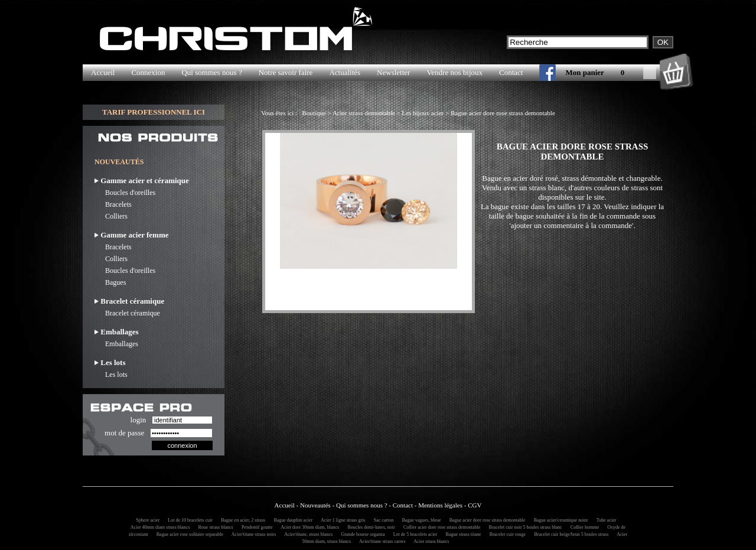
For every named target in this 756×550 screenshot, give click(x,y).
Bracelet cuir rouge (506, 534)
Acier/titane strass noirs (252, 534)
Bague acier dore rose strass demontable (503, 113)
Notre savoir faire (286, 72)
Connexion (148, 72)
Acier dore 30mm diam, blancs (308, 527)
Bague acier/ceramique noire (559, 520)
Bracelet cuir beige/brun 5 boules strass (569, 534)
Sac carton (382, 520)
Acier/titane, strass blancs (307, 534)
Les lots (111, 375)
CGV (475, 505)
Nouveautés (315, 505)
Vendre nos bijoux (454, 72)
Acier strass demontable (364, 113)
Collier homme (583, 527)
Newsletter (393, 72)
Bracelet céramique (127, 313)
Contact (511, 72)
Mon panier (584, 72)
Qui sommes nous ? (211, 72)
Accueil (103, 72)
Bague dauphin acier (291, 520)
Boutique (314, 113)
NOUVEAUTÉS (119, 162)
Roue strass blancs (214, 527)
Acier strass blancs (430, 541)
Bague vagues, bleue (420, 520)
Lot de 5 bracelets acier (414, 534)
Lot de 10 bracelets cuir (188, 520)
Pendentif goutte (255, 527)
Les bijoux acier (423, 113)
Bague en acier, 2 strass (241, 520)
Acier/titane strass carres (380, 541)
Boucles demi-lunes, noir (369, 527)
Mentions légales (440, 505)
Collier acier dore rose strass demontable (440, 527)
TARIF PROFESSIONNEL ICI (154, 112)
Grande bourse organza (361, 534)
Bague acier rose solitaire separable (188, 534)
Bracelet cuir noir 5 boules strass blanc (524, 527)
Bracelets (113, 204)
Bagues (110, 282)
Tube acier (605, 520)
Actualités (345, 72)
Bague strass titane (462, 534)
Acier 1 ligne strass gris (341, 520)
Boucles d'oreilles (125, 193)
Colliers (111, 216)
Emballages (116, 344)
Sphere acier (146, 520)
